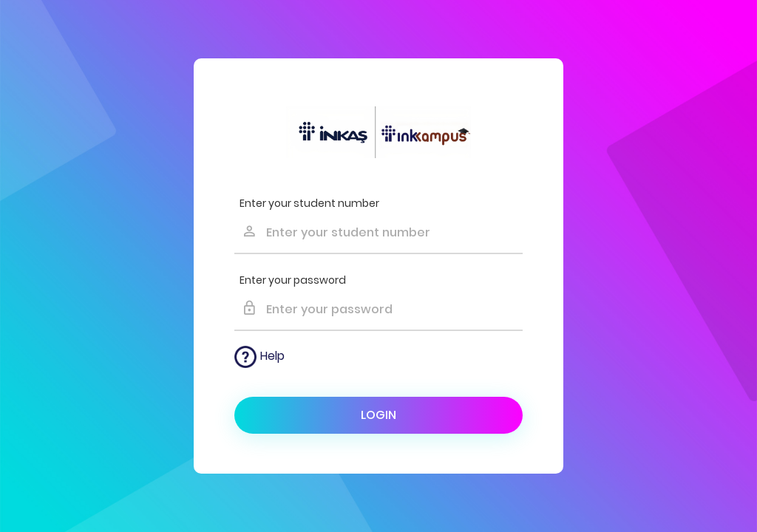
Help (259, 357)
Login (378, 415)
